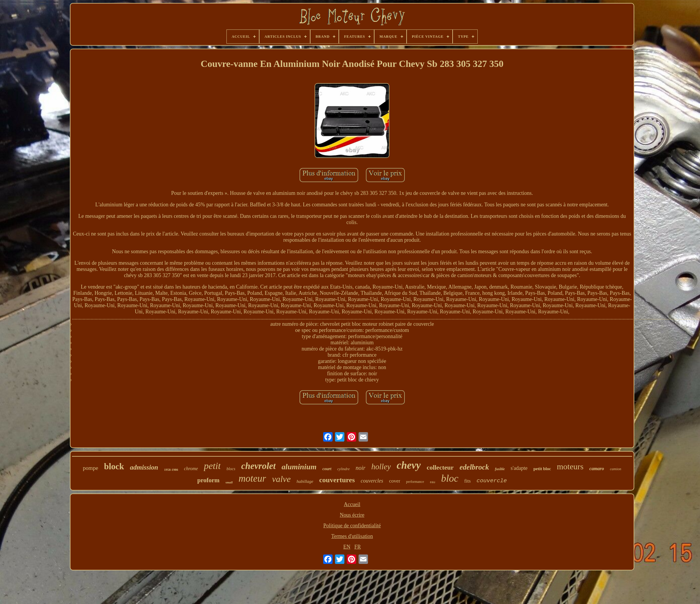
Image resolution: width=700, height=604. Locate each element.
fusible (500, 469)
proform (208, 480)
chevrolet (258, 466)
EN (347, 547)
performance (415, 482)
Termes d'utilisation (352, 536)
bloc (450, 478)
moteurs (570, 466)
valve (281, 479)
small (229, 482)
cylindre (344, 469)
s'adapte (519, 468)
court (327, 469)
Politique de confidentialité (352, 526)
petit (212, 466)
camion (616, 469)
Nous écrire (352, 515)
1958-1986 (171, 470)
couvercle (492, 481)
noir (360, 468)
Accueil (352, 504)
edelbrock (474, 467)
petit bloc (542, 469)
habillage (305, 481)
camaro (597, 469)
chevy (409, 465)
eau (433, 482)
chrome (191, 469)
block (114, 466)
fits (468, 481)
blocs (231, 469)
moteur (252, 478)
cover (395, 481)
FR (358, 547)
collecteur (440, 467)
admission (144, 467)
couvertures (337, 480)
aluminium (299, 467)
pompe (91, 468)
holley (381, 467)
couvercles (372, 481)
